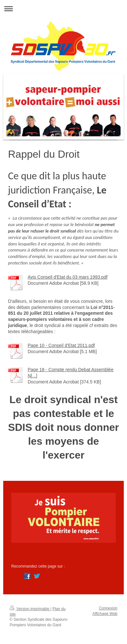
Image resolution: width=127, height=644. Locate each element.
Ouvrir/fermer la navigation (63, 9)
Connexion (108, 608)
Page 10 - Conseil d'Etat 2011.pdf (61, 345)
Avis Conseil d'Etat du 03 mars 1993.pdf (68, 277)
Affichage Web (105, 614)
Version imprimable (30, 609)
